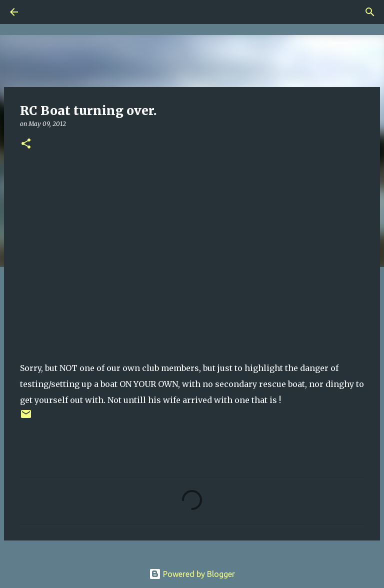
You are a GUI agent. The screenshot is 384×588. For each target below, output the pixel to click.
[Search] (42, 12)
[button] (26, 144)
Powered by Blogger (192, 574)
